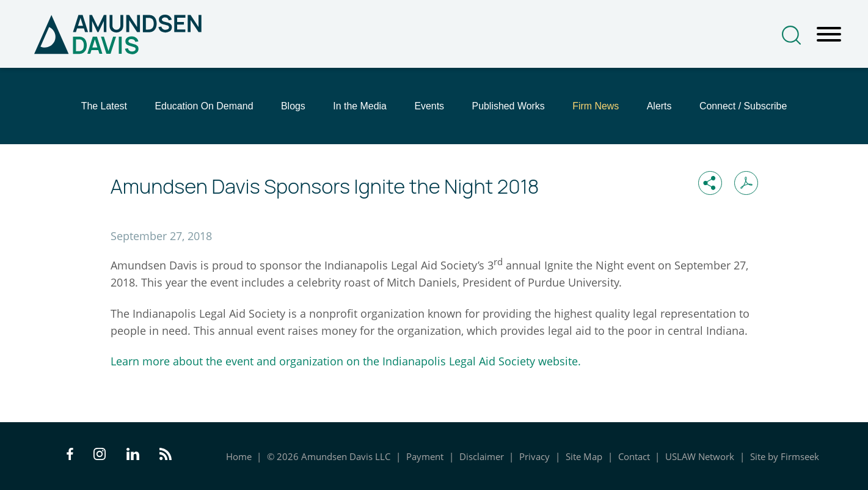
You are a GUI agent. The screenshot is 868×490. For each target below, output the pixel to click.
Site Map (584, 456)
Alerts (659, 106)
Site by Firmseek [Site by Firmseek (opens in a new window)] (785, 456)
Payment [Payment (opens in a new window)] (425, 456)
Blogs (293, 106)
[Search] (791, 35)
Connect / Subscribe (743, 106)
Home (239, 456)
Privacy (534, 456)
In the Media (360, 106)
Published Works (509, 106)
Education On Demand (204, 106)
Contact (634, 456)
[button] (710, 183)
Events (429, 106)
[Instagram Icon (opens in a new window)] (100, 456)
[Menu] (829, 35)
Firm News (596, 106)
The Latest (104, 106)
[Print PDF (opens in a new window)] (746, 183)
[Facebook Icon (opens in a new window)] (70, 456)
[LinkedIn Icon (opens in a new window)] (133, 456)
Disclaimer (482, 456)
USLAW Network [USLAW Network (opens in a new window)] (700, 456)
